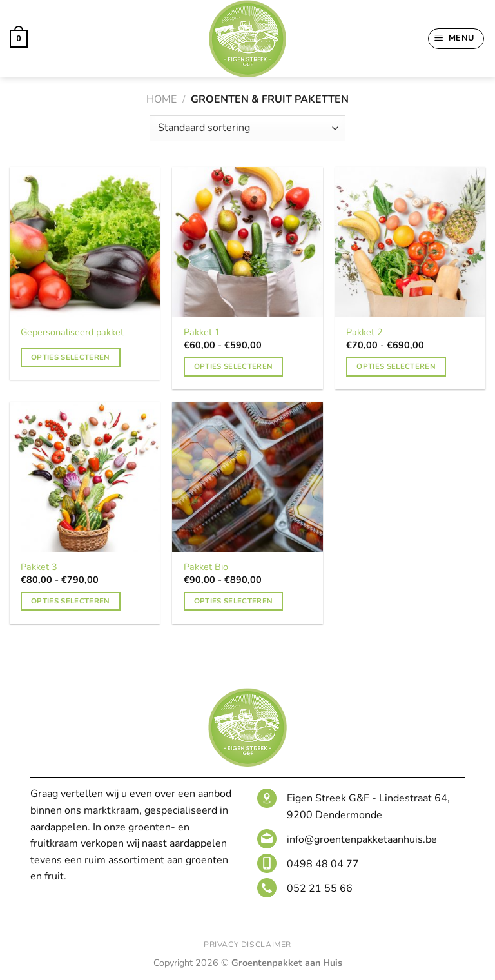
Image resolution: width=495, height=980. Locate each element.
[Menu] (456, 39)
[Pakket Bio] (247, 477)
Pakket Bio (206, 567)
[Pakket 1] (247, 242)
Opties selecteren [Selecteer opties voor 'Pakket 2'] (396, 366)
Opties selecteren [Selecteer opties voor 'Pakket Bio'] (234, 601)
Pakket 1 (202, 332)
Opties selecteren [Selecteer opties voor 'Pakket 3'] (71, 601)
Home (161, 99)
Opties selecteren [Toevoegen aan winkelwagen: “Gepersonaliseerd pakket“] (71, 357)
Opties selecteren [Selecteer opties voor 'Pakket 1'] (234, 366)
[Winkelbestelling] (247, 128)
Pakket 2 (364, 332)
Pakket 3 (39, 567)
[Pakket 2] (410, 242)
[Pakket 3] (85, 477)
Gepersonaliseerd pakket (72, 332)
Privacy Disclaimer (247, 945)
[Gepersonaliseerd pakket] (85, 242)
